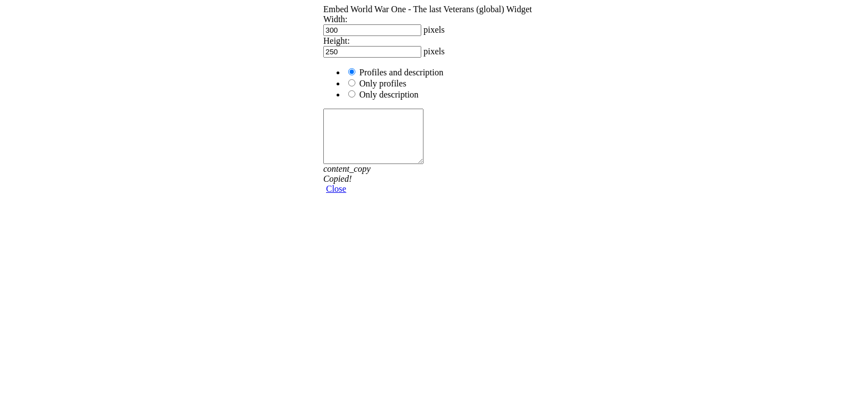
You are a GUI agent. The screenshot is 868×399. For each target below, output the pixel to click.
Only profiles (383, 83)
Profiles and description (401, 72)
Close (336, 189)
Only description (389, 94)
